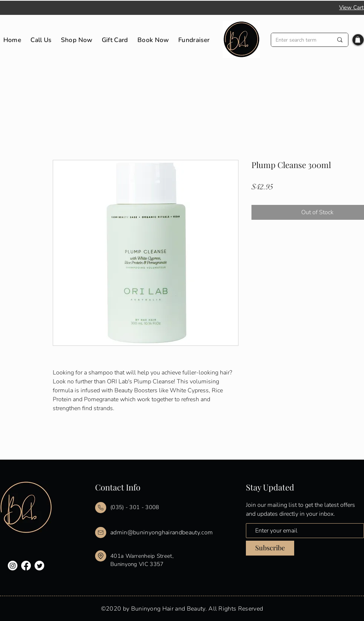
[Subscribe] (270, 548)
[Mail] (101, 508)
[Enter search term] (299, 40)
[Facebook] (26, 566)
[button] (358, 40)
